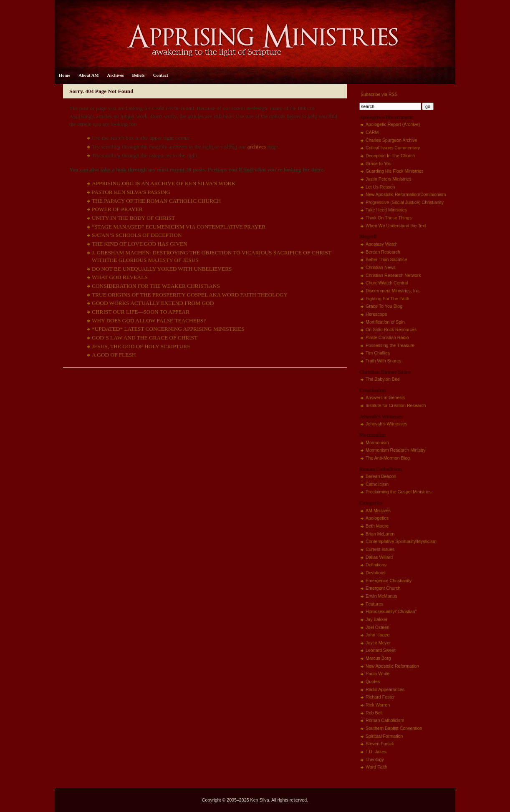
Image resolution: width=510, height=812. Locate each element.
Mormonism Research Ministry (396, 450)
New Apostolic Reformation (392, 666)
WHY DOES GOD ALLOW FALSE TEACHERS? (149, 321)
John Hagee (377, 635)
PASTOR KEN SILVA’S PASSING (131, 192)
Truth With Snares (383, 361)
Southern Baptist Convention (394, 728)
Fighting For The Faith (388, 299)
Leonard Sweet (381, 650)
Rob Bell (374, 713)
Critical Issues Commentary (393, 148)
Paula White (377, 674)
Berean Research (383, 252)
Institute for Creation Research (396, 405)
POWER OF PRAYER (117, 209)
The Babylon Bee (383, 379)
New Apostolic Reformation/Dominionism (406, 194)
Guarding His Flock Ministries (395, 171)
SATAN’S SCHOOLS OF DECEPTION (137, 235)
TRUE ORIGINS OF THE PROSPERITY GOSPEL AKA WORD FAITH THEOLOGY (190, 295)
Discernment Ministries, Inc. (393, 291)
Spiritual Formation (384, 736)
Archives (116, 75)
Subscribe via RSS (379, 94)
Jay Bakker (377, 619)
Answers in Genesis (385, 397)
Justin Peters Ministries (389, 179)
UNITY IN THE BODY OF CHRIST (133, 218)
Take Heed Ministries (386, 210)
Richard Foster (380, 697)
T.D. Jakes (376, 752)
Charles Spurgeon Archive (391, 140)
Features (374, 604)
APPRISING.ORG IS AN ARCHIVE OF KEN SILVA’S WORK (164, 183)
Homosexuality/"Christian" (391, 611)
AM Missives (378, 510)
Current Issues (380, 549)
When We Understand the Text (396, 226)
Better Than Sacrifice (386, 259)
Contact (161, 75)
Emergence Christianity (389, 581)
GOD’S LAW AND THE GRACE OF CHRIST (145, 338)
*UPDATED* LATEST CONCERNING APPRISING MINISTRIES (168, 329)
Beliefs (139, 75)
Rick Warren (378, 705)
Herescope (376, 314)
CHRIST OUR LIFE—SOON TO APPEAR (141, 312)
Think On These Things (389, 218)
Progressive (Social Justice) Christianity (405, 202)
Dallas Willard (379, 557)
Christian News (381, 267)
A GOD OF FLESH (114, 355)
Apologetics (377, 518)
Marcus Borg (378, 658)
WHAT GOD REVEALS (120, 277)
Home (64, 75)
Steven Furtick (380, 744)
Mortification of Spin (385, 322)
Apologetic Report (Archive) (393, 124)
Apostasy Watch (382, 244)
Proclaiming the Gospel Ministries (399, 492)
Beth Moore (377, 526)
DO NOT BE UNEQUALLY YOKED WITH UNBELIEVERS (162, 269)
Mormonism (377, 442)
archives (257, 147)
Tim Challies (378, 353)
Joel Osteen (377, 627)
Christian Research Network (393, 275)
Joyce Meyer (378, 643)
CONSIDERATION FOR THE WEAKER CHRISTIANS (156, 286)
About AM (88, 75)
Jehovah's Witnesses (386, 424)
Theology (375, 759)
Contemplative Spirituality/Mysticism (401, 541)
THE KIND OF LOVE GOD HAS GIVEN (140, 244)
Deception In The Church (390, 156)
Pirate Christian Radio (387, 337)
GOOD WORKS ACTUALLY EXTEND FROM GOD (153, 303)
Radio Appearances (385, 689)
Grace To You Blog (384, 306)
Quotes (373, 681)
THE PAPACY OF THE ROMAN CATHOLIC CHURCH (156, 201)
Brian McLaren (380, 534)
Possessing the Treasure (390, 345)
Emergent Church (383, 588)
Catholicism (377, 484)
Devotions (375, 573)
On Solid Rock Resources (391, 329)
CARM (372, 132)
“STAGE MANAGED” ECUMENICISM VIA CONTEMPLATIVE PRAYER (179, 227)
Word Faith (376, 767)
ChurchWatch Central (387, 283)
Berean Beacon (381, 476)
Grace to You (379, 163)
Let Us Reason (380, 187)
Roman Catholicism (385, 720)
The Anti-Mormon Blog (388, 458)
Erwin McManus (381, 596)
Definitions (376, 565)
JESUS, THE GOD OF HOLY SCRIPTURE (141, 346)
